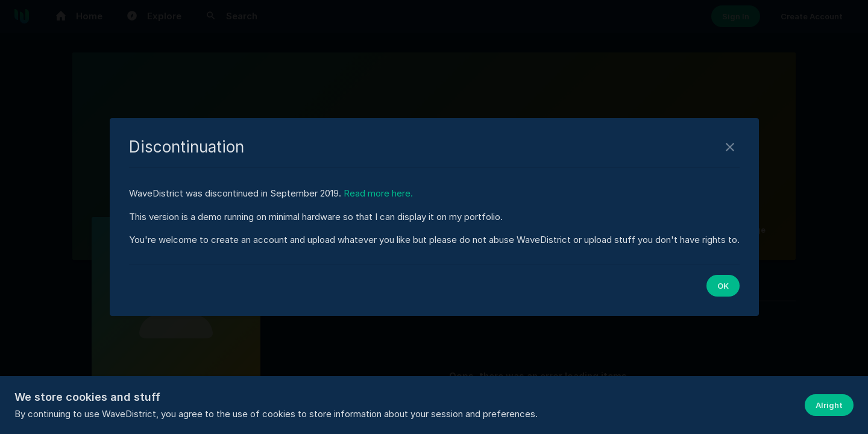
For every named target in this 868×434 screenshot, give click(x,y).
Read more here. (378, 193)
